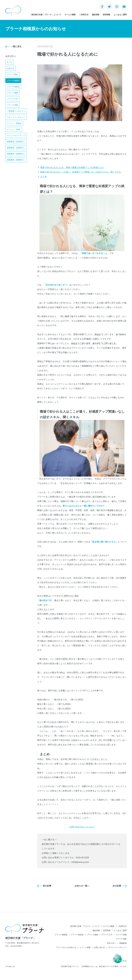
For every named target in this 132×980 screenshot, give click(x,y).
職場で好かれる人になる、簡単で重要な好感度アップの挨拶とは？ (72, 167)
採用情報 (107, 15)
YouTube (124, 7)
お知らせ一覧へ (82, 886)
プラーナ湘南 (12, 93)
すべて (10, 62)
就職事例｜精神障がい (16, 160)
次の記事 (117, 886)
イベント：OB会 (14, 129)
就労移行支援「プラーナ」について (46, 15)
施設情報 (96, 15)
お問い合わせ (99, 947)
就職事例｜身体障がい (16, 154)
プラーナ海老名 (13, 87)
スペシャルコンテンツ (16, 135)
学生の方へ (111, 943)
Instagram (117, 7)
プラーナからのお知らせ (66, 947)
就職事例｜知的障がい (16, 148)
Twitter (109, 7)
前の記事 (47, 886)
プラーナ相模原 (13, 81)
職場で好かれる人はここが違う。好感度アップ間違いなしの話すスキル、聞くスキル (81, 172)
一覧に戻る (16, 46)
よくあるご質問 (120, 15)
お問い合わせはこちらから (82, 827)
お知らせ (10, 68)
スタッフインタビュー (16, 117)
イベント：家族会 (14, 123)
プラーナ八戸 (12, 99)
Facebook (102, 7)
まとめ (44, 177)
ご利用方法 (84, 15)
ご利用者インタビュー (16, 111)
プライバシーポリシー (117, 947)
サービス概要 (70, 15)
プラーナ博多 (12, 74)
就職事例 (123, 943)
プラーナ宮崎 (12, 105)
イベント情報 (85, 947)
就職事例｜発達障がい (16, 142)
